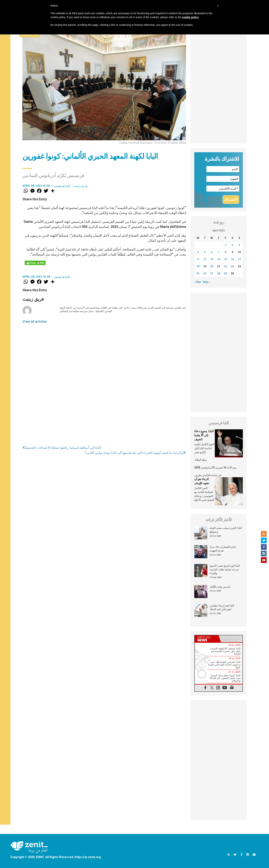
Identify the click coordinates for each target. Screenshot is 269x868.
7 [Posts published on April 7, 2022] (219, 252)
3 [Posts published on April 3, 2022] (239, 245)
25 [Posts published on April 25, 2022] (198, 273)
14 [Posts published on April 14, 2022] (219, 259)
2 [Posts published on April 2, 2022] (232, 245)
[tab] (207, 639)
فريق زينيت (81, 186)
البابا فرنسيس (62, 186)
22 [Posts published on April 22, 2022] (225, 266)
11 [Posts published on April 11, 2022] (198, 259)
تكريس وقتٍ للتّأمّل (220, 587)
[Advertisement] (219, 87)
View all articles (35, 321)
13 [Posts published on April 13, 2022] (212, 259)
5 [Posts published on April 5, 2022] (205, 252)
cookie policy (190, 17)
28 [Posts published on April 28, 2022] (219, 273)
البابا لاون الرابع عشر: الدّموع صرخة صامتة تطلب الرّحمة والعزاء (225, 569)
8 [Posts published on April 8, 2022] (225, 252)
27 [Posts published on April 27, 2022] (212, 273)
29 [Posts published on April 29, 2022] (225, 273)
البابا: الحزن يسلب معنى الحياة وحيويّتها (226, 530)
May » (206, 282)
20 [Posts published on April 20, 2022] (212, 266)
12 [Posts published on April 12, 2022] (205, 259)
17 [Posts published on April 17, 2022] (239, 259)
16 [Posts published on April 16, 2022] (232, 259)
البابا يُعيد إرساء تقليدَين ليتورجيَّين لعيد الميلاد (222, 607)
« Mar (198, 282)
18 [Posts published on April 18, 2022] (198, 266)
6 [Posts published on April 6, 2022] (212, 252)
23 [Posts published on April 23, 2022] (232, 266)
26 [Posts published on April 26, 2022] (205, 273)
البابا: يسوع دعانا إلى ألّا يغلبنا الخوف (204, 435)
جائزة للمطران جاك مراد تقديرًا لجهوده (223, 549)
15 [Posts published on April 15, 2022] (225, 259)
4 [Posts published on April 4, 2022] (198, 252)
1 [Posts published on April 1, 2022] (225, 245)
